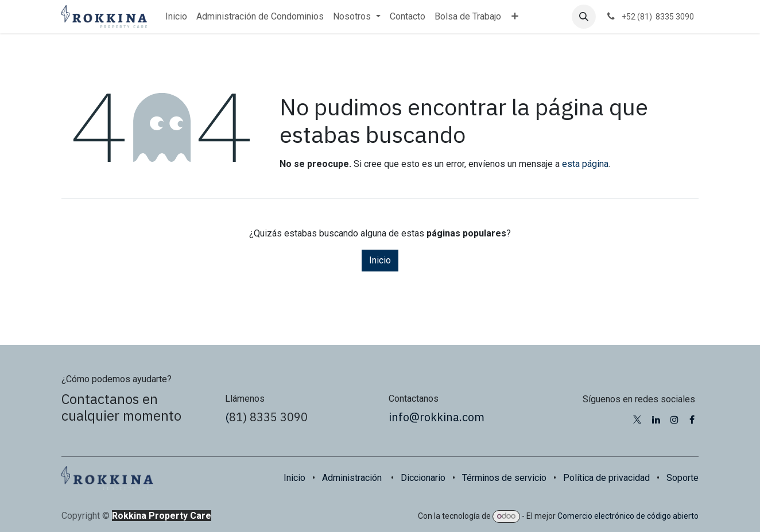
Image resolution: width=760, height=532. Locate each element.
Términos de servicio (504, 478)
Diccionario (423, 478)
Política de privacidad (606, 478)
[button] (584, 17)
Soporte (683, 478)
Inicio (380, 260)
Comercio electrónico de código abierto (628, 516)
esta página (585, 164)
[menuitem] (176, 17)
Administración (352, 478)
